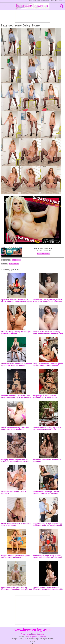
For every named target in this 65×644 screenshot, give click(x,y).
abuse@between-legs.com (37, 637)
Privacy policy (26, 634)
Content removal (38, 634)
